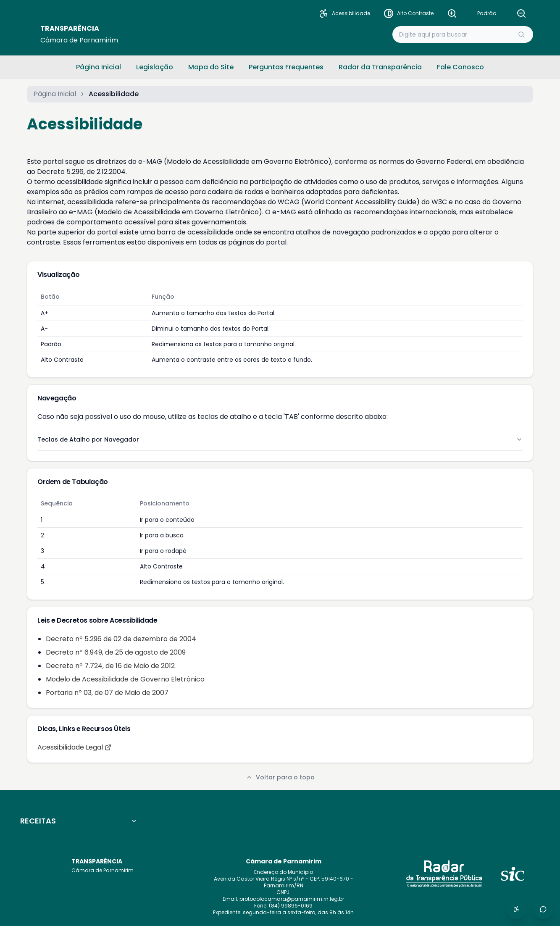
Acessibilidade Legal (74, 747)
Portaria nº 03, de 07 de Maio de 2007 (107, 693)
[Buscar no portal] (456, 34)
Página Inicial (55, 94)
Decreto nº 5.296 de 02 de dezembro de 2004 (121, 639)
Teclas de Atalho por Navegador (280, 439)
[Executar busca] (521, 34)
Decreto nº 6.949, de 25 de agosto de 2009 (116, 652)
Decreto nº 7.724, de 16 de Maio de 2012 (110, 666)
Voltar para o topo (280, 777)
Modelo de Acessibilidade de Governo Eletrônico (125, 679)
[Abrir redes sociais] (543, 909)
